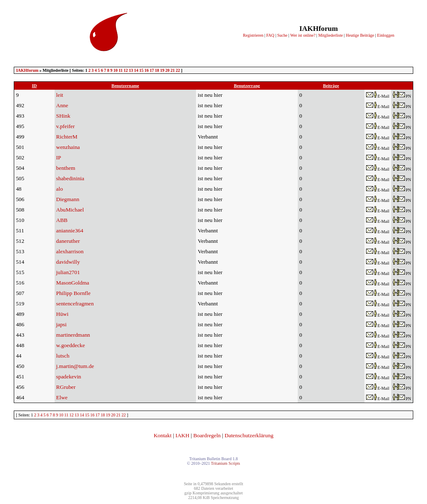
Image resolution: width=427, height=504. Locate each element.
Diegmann (68, 199)
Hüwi (63, 314)
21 (173, 70)
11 (121, 70)
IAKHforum (27, 70)
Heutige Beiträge (360, 35)
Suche (282, 35)
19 (162, 70)
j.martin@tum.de (75, 366)
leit (60, 95)
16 (146, 70)
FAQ (270, 35)
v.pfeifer (66, 126)
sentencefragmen (75, 304)
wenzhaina (68, 147)
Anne (62, 105)
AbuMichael (70, 210)
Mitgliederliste (330, 35)
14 (136, 70)
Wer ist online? (303, 35)
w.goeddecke (71, 345)
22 (178, 70)
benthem (66, 168)
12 (126, 70)
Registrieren (253, 35)
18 (157, 70)
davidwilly (68, 262)
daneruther (68, 241)
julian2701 (68, 272)
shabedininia (70, 178)
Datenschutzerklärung (249, 435)
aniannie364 (70, 231)
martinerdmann (73, 335)
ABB (62, 220)
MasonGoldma (73, 283)
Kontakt (162, 435)
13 (131, 70)
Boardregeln (207, 435)
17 (152, 70)
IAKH (182, 435)
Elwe (62, 397)
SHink (63, 116)
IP (59, 157)
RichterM (67, 137)
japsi (62, 324)
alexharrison (70, 251)
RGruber (66, 387)
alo (60, 189)
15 (141, 70)
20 (167, 70)
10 (116, 70)
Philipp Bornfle (74, 293)
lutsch (63, 356)
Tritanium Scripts (226, 463)
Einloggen (386, 35)
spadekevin (69, 377)
